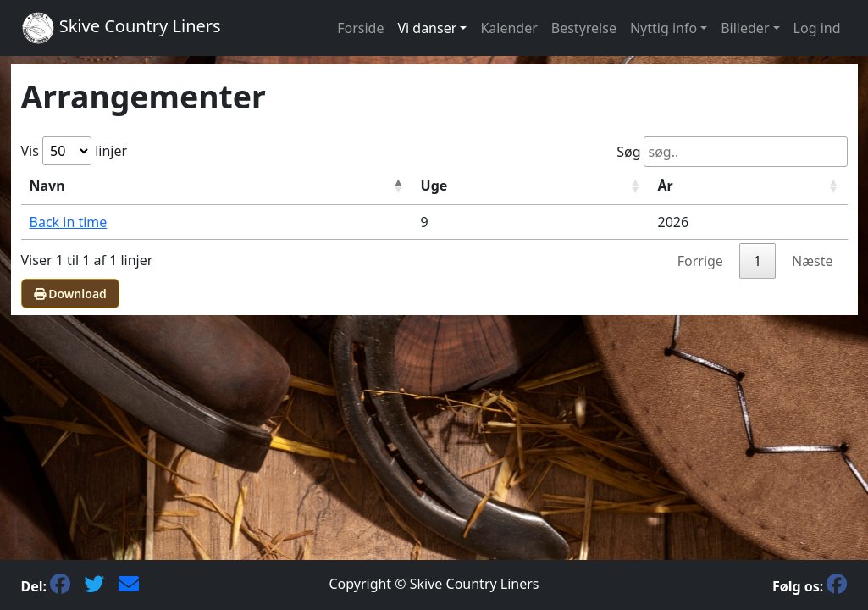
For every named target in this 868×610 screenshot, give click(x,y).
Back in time (69, 222)
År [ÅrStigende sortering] (666, 186)
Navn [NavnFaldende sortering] (47, 186)
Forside (360, 28)
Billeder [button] (745, 28)
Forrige (700, 261)
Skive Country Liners (121, 28)
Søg (732, 152)
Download (70, 294)
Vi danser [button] (427, 28)
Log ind (817, 28)
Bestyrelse (584, 28)
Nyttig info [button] (663, 28)
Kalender (509, 28)
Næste (812, 261)
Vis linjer (75, 151)
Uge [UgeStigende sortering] (434, 186)
